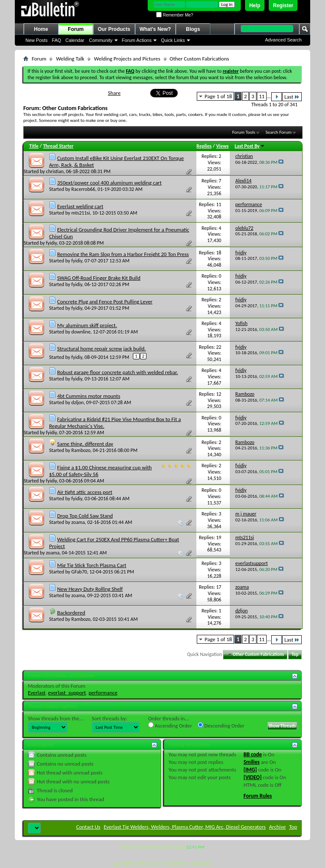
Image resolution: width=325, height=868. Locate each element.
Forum (76, 29)
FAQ (57, 40)
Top (295, 654)
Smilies (251, 762)
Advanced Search (283, 40)
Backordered (71, 613)
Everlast (37, 693)
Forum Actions (137, 40)
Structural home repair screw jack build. (102, 349)
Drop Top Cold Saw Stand (85, 516)
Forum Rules (258, 796)
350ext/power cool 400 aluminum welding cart (109, 183)
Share (114, 93)
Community (101, 40)
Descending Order (221, 725)
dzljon (78, 402)
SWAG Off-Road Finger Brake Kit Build (99, 278)
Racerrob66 (83, 189)
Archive (277, 827)
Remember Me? (175, 15)
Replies (204, 146)
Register (283, 6)
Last (292, 97)
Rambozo (81, 450)
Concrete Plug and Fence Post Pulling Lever (105, 302)
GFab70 (79, 572)
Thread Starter (58, 146)
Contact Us (88, 827)
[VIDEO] (252, 777)
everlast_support (67, 693)
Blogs (193, 29)
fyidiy (52, 243)
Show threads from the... (56, 718)
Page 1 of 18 (219, 96)
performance (103, 693)
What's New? (155, 29)
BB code (252, 754)
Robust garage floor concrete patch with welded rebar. (117, 372)
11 (262, 96)
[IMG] (250, 770)
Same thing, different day (85, 444)
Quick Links (173, 40)
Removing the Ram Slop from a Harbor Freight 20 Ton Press (123, 254)
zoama (78, 522)
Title (34, 146)
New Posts (37, 40)
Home (41, 29)
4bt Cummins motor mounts (89, 396)
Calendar (75, 40)
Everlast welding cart (80, 206)
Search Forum (279, 132)
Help (255, 6)
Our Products (114, 29)
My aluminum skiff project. (87, 325)
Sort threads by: (110, 718)
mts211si (81, 213)
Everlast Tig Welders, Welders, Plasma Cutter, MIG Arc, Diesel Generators (185, 827)
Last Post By (250, 146)
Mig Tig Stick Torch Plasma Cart (92, 565)
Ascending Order (170, 725)
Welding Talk (70, 59)
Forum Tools (244, 132)
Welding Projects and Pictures (127, 59)
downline (81, 332)
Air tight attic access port (85, 492)
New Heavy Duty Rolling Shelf (90, 589)
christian (55, 171)
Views (223, 146)
